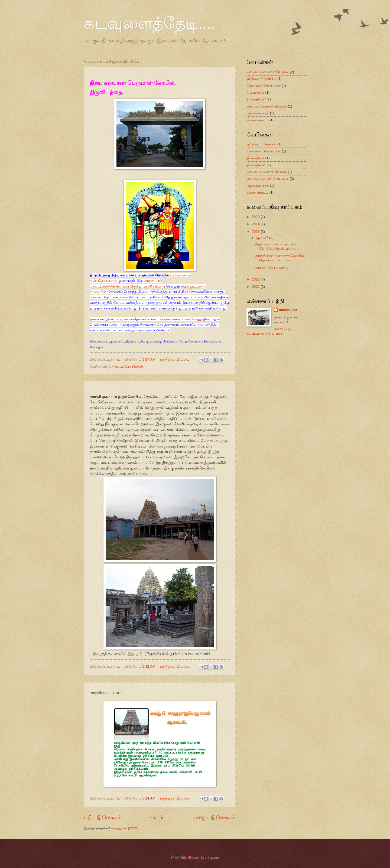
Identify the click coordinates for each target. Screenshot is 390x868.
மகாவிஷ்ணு (192, 319)
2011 (256, 287)
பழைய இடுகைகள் (215, 817)
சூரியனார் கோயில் (261, 79)
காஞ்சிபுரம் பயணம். (272, 268)
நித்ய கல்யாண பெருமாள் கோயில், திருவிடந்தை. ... (277, 246)
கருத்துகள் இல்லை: (176, 359)
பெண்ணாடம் (257, 120)
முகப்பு (158, 817)
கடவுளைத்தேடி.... (149, 23)
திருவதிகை (255, 92)
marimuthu (288, 310)
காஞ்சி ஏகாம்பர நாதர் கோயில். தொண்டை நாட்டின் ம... (280, 258)
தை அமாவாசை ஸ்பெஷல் (268, 72)
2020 (256, 217)
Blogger (194, 857)
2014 (256, 224)
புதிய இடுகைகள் (103, 817)
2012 (256, 279)
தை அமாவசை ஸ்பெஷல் (267, 106)
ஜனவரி (263, 238)
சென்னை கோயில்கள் (126, 367)
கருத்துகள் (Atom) (125, 828)
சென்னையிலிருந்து (126, 286)
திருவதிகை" (256, 99)
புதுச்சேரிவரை (154, 286)
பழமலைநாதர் (258, 113)
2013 (256, 232)
